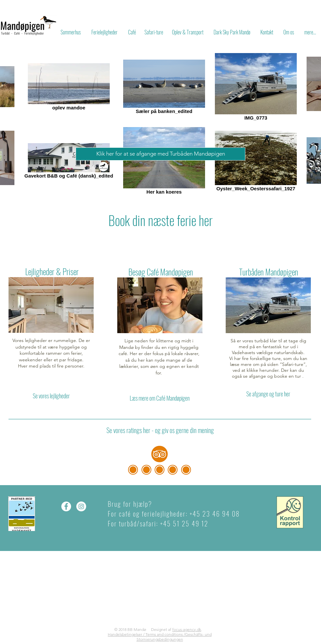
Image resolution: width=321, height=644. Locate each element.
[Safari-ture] (154, 32)
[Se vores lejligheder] (51, 396)
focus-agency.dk (187, 629)
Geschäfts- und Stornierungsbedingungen (174, 637)
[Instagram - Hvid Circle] (81, 506)
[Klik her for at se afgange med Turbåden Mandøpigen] (160, 154)
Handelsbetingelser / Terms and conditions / (146, 634)
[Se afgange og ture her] (268, 394)
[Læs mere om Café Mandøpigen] (160, 398)
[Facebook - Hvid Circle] (66, 506)
